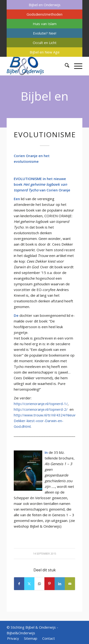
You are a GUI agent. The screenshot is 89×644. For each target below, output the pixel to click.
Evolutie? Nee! (45, 33)
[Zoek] (65, 66)
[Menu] (76, 66)
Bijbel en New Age (45, 52)
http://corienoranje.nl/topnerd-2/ (41, 409)
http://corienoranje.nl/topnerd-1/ (41, 404)
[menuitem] (44, 5)
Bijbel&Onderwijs (21, 633)
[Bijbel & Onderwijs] (37, 66)
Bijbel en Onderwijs (45, 5)
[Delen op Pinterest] (49, 584)
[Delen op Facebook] (19, 584)
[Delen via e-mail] (70, 584)
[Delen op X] (29, 584)
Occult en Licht (45, 43)
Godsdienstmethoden (44, 14)
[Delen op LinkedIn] (60, 584)
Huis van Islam (45, 24)
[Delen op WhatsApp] (40, 584)
